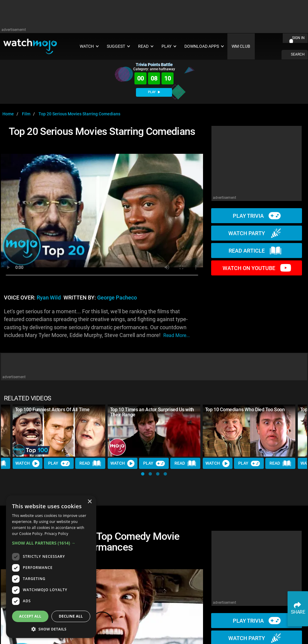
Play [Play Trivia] (59, 463)
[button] (143, 474)
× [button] (89, 502)
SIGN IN (298, 38)
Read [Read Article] (91, 463)
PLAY (154, 92)
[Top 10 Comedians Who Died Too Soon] (249, 431)
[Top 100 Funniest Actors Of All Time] (59, 431)
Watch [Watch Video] (28, 463)
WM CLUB (241, 46)
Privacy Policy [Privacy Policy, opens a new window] (56, 534)
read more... (177, 335)
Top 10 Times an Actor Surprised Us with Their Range (152, 412)
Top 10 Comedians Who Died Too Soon (245, 410)
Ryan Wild (49, 298)
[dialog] (51, 567)
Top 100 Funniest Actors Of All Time (52, 410)
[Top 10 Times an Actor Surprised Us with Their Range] (154, 431)
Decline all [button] (71, 616)
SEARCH (298, 54)
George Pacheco (117, 298)
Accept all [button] (30, 616)
